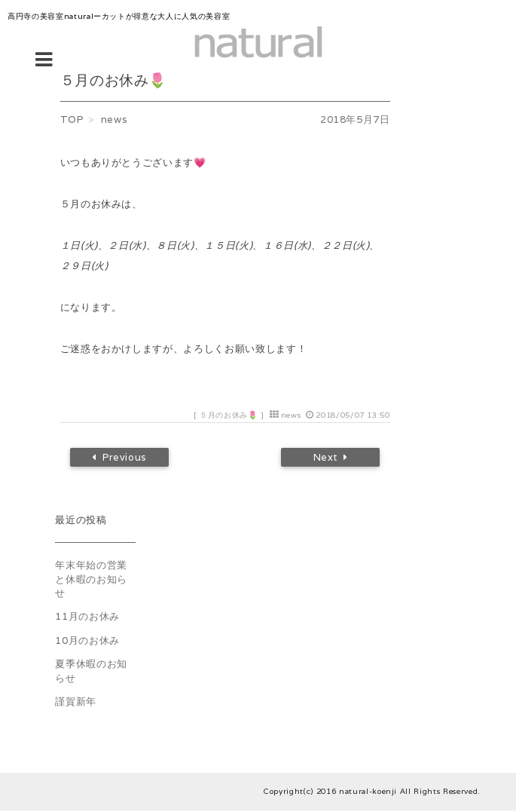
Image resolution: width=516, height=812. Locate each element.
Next (325, 458)
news (291, 415)
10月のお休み (87, 643)
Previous (125, 458)
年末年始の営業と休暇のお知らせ (91, 581)
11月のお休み (87, 619)
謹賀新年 (76, 704)
